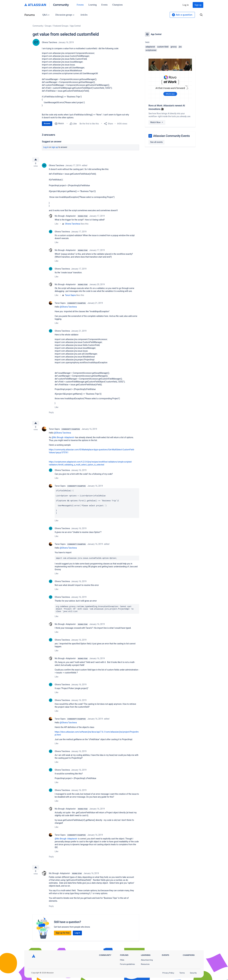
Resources (145, 964)
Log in (186, 5)
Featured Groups (61, 26)
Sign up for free (63, 936)
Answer (47, 123)
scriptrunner (151, 50)
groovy (174, 47)
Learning (93, 5)
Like (56, 225)
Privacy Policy (168, 973)
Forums (80, 5)
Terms (182, 973)
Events (104, 5)
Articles (84, 15)
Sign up (198, 5)
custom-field (163, 47)
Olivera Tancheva (50, 42)
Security (193, 973)
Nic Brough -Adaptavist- (65, 217)
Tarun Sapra (70, 296)
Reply (51, 414)
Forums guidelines (127, 964)
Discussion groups (65, 15)
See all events (156, 142)
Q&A (46, 15)
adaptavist (150, 47)
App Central (75, 26)
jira (180, 47)
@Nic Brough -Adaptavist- (63, 440)
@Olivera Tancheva (68, 308)
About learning (147, 960)
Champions (117, 5)
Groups (48, 26)
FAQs (122, 960)
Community (61, 5)
